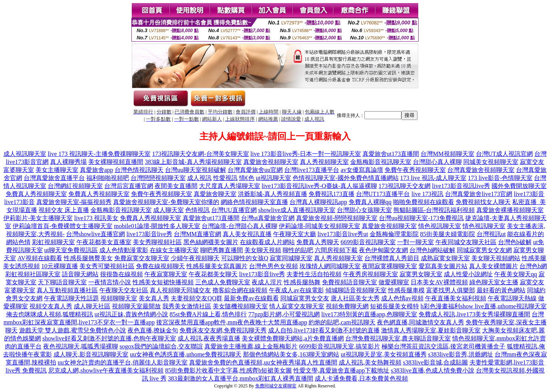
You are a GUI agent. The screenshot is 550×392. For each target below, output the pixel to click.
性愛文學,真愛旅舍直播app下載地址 (341, 370)
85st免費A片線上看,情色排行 (208, 314)
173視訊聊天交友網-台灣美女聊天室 (200, 154)
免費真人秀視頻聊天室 (36, 194)
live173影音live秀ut (343, 234)
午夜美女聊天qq (516, 274)
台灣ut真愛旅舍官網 (268, 218)
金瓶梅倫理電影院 (394, 234)
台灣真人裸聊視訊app (318, 202)
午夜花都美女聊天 (213, 274)
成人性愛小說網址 (468, 274)
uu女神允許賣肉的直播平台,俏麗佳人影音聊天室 (123, 362)
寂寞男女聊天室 (421, 274)
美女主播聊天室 (57, 170)
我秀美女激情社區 (187, 306)
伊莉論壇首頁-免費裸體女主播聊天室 (62, 226)
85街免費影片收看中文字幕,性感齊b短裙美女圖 (228, 370)
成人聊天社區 (92, 306)
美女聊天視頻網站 (496, 258)
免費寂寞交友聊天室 (142, 258)
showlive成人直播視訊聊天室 (297, 210)
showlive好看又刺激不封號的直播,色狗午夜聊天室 (109, 338)
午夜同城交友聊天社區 (466, 242)
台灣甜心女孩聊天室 (364, 210)
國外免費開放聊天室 (519, 186)
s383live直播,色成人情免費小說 (432, 370)
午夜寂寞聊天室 (166, 274)
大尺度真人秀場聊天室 (230, 186)
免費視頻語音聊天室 (349, 282)
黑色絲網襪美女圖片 (211, 242)
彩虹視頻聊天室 (53, 242)
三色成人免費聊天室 (223, 282)
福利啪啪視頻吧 (108, 178)
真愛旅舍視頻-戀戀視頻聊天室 (337, 218)
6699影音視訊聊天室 (368, 242)
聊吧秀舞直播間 (222, 250)
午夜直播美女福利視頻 (456, 298)
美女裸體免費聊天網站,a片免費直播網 (293, 338)
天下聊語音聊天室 (62, 282)
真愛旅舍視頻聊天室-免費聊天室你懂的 (166, 202)
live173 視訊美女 (96, 218)
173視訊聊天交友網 (404, 186)
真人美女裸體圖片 (493, 266)
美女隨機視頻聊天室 (240, 306)
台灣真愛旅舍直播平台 (54, 178)
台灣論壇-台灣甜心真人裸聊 (239, 226)
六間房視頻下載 (336, 250)
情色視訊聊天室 (440, 226)
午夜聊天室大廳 (294, 234)
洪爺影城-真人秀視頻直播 (273, 194)
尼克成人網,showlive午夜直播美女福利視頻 (106, 370)
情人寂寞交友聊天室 (297, 306)
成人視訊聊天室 (25, 154)
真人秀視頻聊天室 (324, 162)
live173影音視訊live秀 (461, 186)
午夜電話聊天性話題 (71, 298)
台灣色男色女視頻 (273, 266)
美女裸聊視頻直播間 (116, 162)
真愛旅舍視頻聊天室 (271, 162)
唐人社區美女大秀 (355, 298)
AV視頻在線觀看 (40, 258)
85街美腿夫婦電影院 (448, 234)
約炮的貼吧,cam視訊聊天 (342, 322)
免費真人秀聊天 (318, 242)
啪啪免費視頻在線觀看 (424, 202)
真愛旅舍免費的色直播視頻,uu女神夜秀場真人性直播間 (263, 362)
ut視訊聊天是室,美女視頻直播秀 (383, 354)
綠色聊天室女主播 (494, 282)
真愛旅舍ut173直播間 (391, 154)
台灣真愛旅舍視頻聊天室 (481, 170)
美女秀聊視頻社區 (157, 242)
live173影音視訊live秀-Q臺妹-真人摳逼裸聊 (319, 186)
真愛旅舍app (96, 170)
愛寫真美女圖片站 (443, 266)
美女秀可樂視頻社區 (107, 266)
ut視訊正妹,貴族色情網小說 (131, 314)
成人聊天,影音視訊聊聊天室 (91, 354)
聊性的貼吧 (298, 250)
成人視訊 (199, 178)
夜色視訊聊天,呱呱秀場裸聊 (81, 346)
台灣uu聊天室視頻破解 (196, 170)
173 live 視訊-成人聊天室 (433, 178)
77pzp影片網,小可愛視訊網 (284, 314)
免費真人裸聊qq (370, 202)
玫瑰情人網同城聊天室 (330, 266)
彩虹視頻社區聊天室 (33, 274)
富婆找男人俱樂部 (451, 290)
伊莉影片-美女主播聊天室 (38, 218)
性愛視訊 (225, 178)
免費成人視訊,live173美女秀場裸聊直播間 (474, 314)
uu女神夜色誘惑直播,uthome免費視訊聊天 (186, 354)
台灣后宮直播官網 (129, 186)
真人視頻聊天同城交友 (180, 290)
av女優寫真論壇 (362, 170)
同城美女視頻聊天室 (491, 162)
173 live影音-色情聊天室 (500, 178)
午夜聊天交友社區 (124, 290)
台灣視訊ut (491, 234)
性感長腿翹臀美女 (88, 258)
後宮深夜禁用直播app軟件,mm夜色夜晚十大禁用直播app (232, 322)
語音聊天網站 (80, 274)
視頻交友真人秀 (51, 306)
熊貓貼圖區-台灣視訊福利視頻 (434, 210)
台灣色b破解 (515, 242)
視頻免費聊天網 (347, 306)
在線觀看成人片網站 (267, 242)
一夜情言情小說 (110, 282)
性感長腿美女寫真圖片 (217, 266)
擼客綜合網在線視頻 (240, 290)
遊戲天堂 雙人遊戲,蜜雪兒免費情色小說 (73, 330)
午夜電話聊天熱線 (512, 298)
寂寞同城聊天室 (291, 258)
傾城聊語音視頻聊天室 (356, 290)
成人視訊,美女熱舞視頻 (370, 362)
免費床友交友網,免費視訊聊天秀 (223, 330)
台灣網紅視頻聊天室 (75, 186)
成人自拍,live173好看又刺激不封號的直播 (324, 330)
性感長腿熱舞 (302, 282)
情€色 (247, 178)
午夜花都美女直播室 (104, 242)
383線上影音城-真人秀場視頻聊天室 (193, 162)
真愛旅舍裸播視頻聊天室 (510, 210)
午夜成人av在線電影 (296, 290)
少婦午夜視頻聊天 (195, 258)
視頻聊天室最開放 (136, 306)
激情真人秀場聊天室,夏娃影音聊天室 (431, 330)
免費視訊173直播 (332, 194)
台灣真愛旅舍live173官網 (479, 194)
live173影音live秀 (149, 234)
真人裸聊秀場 (68, 162)
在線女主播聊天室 (174, 250)
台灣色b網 (533, 266)
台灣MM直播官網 (197, 234)
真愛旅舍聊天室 (215, 194)
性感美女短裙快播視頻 (163, 282)
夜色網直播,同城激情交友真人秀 (421, 322)
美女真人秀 (154, 298)
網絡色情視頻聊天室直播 (254, 202)
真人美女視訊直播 (247, 234)
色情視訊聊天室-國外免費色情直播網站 (345, 178)
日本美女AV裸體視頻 (439, 282)
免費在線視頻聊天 (160, 266)
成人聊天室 (168, 210)
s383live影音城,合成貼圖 (435, 362)
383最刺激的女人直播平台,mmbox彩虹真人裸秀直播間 (241, 378)
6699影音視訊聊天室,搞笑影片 (340, 346)
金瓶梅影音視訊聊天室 (381, 162)
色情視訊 (197, 210)
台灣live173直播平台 (312, 170)
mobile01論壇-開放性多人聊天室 (157, 226)
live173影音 (529, 194)
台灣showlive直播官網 (95, 234)
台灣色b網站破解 (432, 250)
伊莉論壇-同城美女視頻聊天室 (319, 226)
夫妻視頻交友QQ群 (197, 298)
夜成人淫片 (267, 282)
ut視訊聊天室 (273, 178)
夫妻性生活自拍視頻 (314, 274)
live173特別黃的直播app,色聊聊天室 (369, 314)
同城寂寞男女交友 (305, 298)
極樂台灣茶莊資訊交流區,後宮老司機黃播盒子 (443, 346)
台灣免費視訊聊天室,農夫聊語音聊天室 (398, 338)
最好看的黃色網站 (501, 290)
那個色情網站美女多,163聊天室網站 (291, 354)
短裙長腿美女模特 (395, 306)
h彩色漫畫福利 (440, 306)
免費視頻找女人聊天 (483, 202)
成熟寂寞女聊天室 (445, 258)
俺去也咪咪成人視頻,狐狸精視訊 (50, 314)
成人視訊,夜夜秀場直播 (209, 338)
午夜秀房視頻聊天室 (370, 274)
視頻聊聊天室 (119, 298)
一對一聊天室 (416, 242)
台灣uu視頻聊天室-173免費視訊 (421, 218)
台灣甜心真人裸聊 (437, 162)
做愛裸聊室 (394, 282)
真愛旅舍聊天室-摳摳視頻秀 (74, 202)
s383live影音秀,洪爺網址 (461, 354)
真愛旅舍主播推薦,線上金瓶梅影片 (251, 346)
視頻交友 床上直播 (64, 210)
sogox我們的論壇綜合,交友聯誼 (161, 346)
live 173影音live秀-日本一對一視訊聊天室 (306, 154)
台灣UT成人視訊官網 (504, 154)
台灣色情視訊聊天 (139, 170)
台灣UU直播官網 (234, 210)
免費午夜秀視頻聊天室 (415, 170)
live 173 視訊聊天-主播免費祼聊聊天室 (99, 154)
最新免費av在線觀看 (251, 298)
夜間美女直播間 (176, 186)
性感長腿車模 (406, 290)
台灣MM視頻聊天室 (447, 154)
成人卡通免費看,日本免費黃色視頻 (361, 378)
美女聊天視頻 (263, 250)
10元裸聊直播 (60, 266)
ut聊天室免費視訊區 (71, 250)
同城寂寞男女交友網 (484, 250)
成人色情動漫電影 (124, 250)
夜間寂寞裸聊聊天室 (390, 266)
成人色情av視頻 (402, 298)
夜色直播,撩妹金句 (153, 330)
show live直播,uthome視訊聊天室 (503, 306)
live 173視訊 (427, 194)
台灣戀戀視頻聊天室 (158, 178)
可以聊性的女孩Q (245, 258)
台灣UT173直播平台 (383, 194)
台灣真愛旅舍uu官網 (255, 170)
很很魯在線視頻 (121, 274)
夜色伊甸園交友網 (383, 250)
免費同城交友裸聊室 (276, 386)
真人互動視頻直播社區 (67, 290)
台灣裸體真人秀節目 (392, 258)
